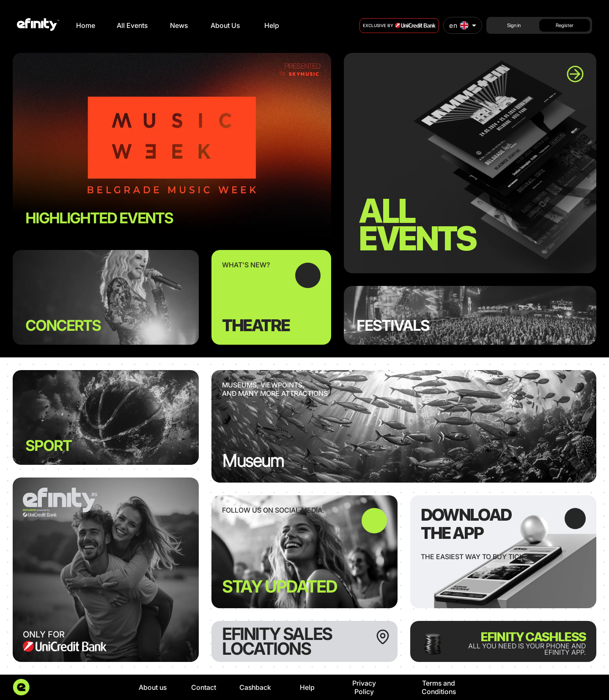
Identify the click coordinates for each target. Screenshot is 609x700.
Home (86, 25)
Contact (204, 687)
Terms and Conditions (439, 687)
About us (153, 687)
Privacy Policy (364, 687)
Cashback (255, 687)
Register (565, 25)
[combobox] (463, 25)
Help (272, 25)
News (179, 25)
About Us (225, 25)
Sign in (514, 25)
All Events (132, 25)
